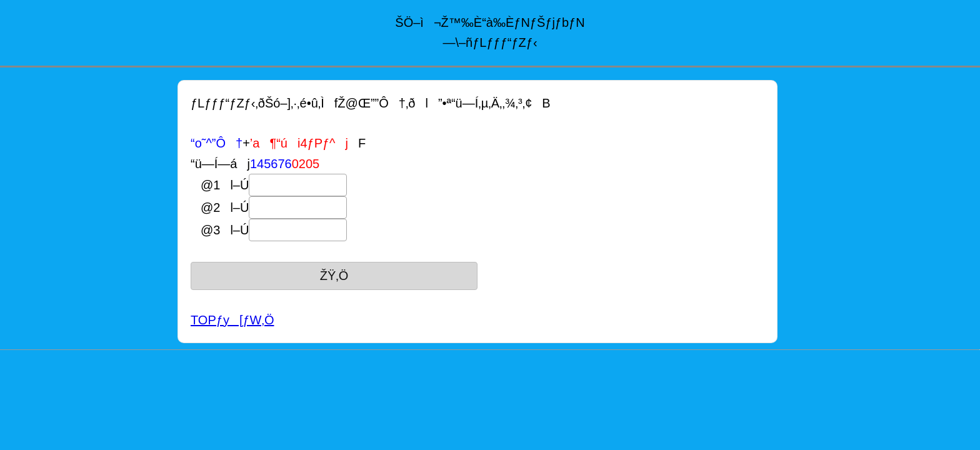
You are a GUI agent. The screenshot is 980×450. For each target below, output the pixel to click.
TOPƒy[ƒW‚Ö (232, 320)
